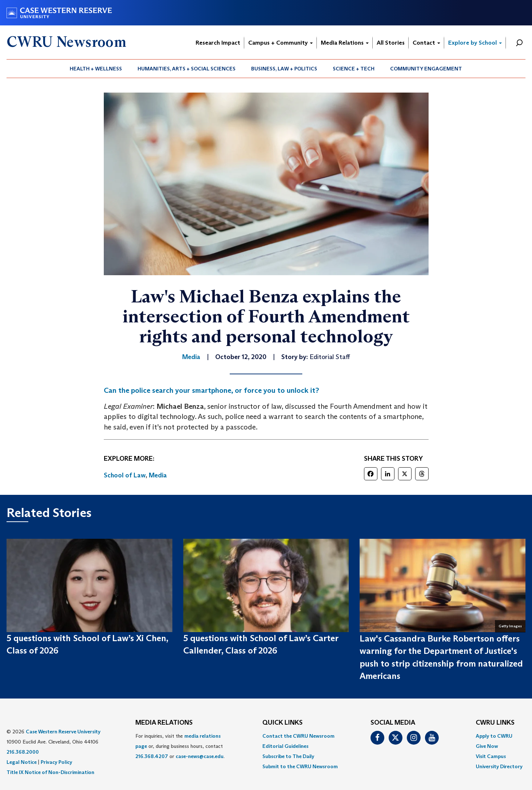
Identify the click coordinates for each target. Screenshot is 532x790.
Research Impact (218, 43)
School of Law (125, 475)
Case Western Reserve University (63, 732)
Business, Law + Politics (284, 69)
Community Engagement (426, 69)
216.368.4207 (152, 756)
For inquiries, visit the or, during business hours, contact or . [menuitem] (180, 746)
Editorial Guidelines (285, 746)
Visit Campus (491, 756)
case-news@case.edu (200, 756)
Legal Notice (22, 762)
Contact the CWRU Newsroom (298, 736)
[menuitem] (96, 69)
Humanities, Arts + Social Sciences (187, 69)
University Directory (499, 766)
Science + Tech (354, 69)
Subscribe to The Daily (288, 756)
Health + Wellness (96, 69)
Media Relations (345, 43)
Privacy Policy (56, 762)
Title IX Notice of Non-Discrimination (50, 772)
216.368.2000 (23, 752)
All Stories (391, 43)
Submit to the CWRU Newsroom (300, 766)
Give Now (487, 746)
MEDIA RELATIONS (164, 723)
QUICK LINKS (283, 723)
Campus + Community (281, 43)
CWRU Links (495, 723)
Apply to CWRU (494, 736)
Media (158, 475)
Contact (426, 43)
